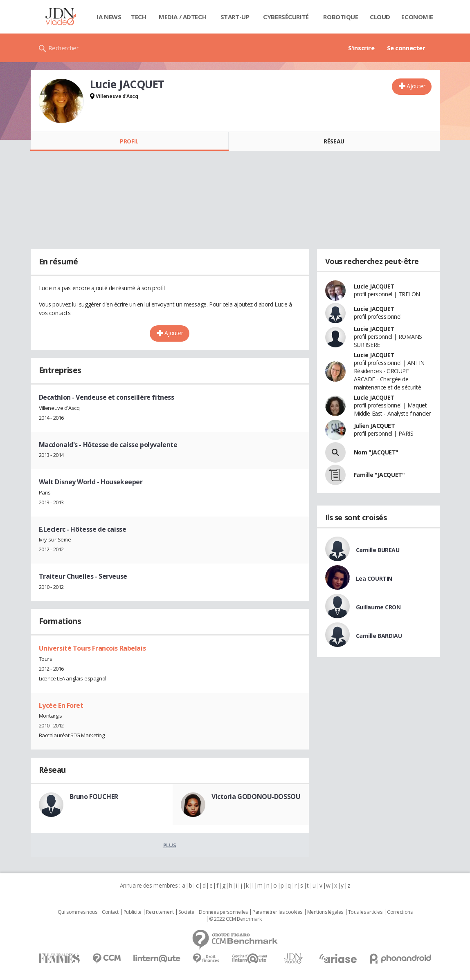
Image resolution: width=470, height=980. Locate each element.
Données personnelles (223, 912)
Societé (186, 912)
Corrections (400, 912)
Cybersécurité (286, 17)
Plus (170, 845)
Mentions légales (325, 912)
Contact (110, 912)
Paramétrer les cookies (277, 912)
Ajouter (416, 86)
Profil (129, 141)
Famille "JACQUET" (379, 475)
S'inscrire (361, 48)
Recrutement (160, 912)
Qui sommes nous (78, 912)
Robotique (341, 17)
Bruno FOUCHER (94, 797)
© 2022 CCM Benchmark (235, 919)
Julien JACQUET (374, 426)
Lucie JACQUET (374, 286)
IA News (109, 17)
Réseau (334, 141)
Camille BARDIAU (379, 636)
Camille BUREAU (378, 550)
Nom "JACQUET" (376, 452)
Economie (417, 17)
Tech (138, 17)
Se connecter (406, 48)
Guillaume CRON (378, 607)
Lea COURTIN (374, 578)
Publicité (133, 912)
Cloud (380, 17)
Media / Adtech (182, 17)
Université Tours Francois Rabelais (92, 648)
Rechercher (64, 48)
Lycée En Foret (61, 705)
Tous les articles (365, 912)
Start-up (235, 17)
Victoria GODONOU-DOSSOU (256, 797)
